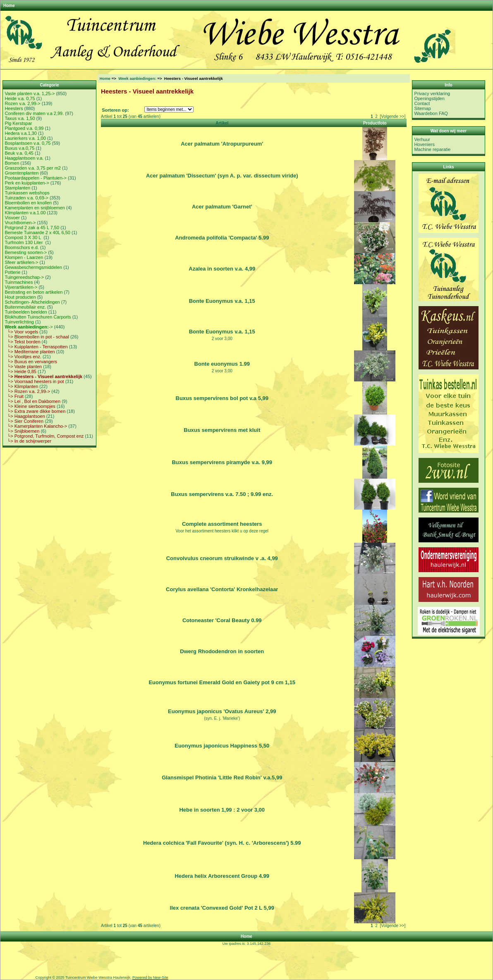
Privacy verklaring (432, 93)
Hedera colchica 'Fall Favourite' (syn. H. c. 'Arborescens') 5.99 (222, 843)
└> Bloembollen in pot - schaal (37, 337)
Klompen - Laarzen (24, 257)
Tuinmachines (19, 282)
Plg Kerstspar (18, 123)
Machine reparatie (432, 149)
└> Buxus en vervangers (31, 362)
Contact (422, 103)
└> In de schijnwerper (28, 441)
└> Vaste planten (23, 367)
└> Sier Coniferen (24, 421)
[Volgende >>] (392, 116)
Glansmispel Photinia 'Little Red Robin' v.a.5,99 (222, 778)
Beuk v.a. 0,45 (19, 153)
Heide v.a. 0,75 (20, 98)
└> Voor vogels (21, 332)
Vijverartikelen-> (21, 287)
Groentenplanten (22, 173)
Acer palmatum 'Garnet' (222, 207)
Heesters (14, 108)
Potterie (12, 272)
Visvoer (12, 218)
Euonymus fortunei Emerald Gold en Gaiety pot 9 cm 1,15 (222, 682)
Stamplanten (17, 188)
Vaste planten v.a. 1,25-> (30, 93)
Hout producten (20, 297)
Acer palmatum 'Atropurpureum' (222, 144)
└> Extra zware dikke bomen (35, 411)
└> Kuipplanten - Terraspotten (36, 347)
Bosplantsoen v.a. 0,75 (28, 143)
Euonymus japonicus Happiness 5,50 (222, 746)
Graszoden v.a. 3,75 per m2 (33, 168)
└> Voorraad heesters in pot (34, 381)
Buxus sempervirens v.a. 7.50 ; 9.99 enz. (222, 494)
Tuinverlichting (19, 322)
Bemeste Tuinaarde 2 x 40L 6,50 (37, 232)
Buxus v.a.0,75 (19, 148)
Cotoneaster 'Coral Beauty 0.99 (222, 620)
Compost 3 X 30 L (23, 237)
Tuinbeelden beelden (26, 312)
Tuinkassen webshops (27, 193)
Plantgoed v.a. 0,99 (24, 128)
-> (29, 327)
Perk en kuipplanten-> (27, 183)
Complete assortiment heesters (222, 524)
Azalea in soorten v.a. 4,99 (222, 269)
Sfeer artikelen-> (21, 262)
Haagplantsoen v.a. (24, 158)
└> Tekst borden (22, 342)
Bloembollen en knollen (28, 203)
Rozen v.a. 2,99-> (22, 103)
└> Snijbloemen (22, 431)
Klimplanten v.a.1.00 (25, 213)
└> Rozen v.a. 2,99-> (27, 391)
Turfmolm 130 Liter (24, 242)
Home (9, 6)
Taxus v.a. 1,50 (20, 118)
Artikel (222, 123)
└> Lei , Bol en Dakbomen (32, 401)
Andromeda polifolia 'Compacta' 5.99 (222, 238)
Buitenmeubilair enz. (25, 307)
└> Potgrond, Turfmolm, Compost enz (44, 436)
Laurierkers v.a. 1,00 (25, 138)
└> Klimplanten (21, 386)
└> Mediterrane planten (30, 352)
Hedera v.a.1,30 (20, 133)
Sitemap (422, 108)
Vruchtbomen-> (20, 223)
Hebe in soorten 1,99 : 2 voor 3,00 (222, 810)
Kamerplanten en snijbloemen (35, 208)
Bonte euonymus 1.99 (222, 364)
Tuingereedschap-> (24, 277)
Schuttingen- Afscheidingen (32, 302)
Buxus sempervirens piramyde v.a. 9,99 (222, 462)
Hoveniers (424, 144)
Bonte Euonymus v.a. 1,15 (222, 301)
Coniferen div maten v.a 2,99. (34, 113)
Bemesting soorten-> (26, 252)
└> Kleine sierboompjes (30, 406)
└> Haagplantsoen (25, 416)
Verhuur (422, 139)
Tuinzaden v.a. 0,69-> (26, 198)
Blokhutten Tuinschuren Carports (38, 317)
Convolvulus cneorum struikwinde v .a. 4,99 (222, 558)
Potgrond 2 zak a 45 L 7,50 (32, 228)
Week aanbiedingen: (137, 78)
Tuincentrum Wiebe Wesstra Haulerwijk (98, 978)
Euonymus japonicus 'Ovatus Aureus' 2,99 (222, 711)
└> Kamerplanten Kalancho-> (36, 426)
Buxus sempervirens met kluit (222, 430)
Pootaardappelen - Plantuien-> (36, 178)
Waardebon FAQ (431, 113)
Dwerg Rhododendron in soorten (222, 651)
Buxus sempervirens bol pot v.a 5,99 (222, 398)
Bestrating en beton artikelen (34, 292)
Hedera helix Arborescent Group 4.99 (222, 876)
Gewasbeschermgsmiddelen (33, 267)
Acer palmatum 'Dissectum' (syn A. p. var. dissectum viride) (222, 176)
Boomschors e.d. (22, 247)
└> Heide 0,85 (20, 371)
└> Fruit (14, 396)
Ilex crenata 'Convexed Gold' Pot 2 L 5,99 (222, 908)
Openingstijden (429, 98)
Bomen (12, 163)
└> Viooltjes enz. (23, 357)
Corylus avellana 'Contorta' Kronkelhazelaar (222, 589)
